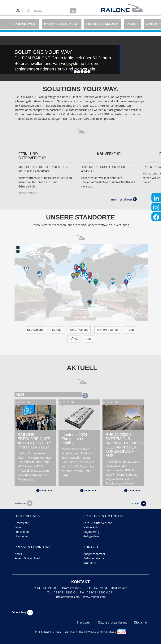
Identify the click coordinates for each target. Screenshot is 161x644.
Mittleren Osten (107, 330)
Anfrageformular (94, 558)
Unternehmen (24, 24)
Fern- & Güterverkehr (98, 523)
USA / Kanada (79, 330)
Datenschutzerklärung (113, 622)
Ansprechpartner (94, 554)
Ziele (18, 527)
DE (18, 10)
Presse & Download (101, 24)
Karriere (132, 24)
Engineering (91, 532)
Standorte (21, 536)
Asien (130, 330)
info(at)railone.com (67, 597)
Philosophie (22, 532)
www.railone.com (94, 597)
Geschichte (22, 523)
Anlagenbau (91, 536)
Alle (89, 339)
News (18, 554)
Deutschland (35, 330)
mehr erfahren (28, 193)
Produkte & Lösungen (61, 24)
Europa (57, 330)
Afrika (74, 339)
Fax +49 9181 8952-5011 (96, 592)
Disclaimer (141, 622)
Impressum (84, 622)
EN (28, 10)
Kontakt (91, 547)
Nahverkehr (91, 527)
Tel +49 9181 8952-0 (61, 592)
